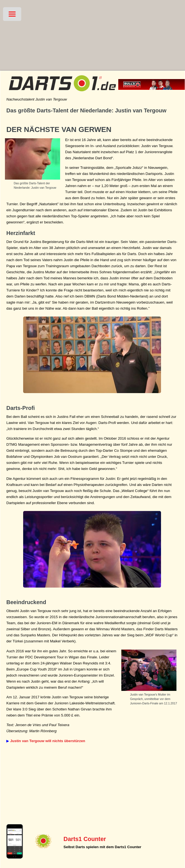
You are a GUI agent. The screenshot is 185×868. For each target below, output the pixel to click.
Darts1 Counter (85, 839)
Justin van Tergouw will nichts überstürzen (48, 741)
